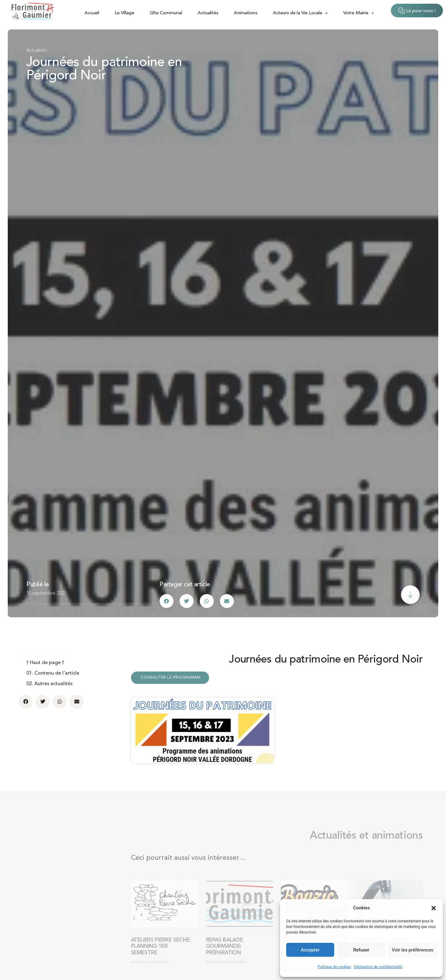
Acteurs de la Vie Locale (300, 13)
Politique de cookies (334, 967)
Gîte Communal (166, 13)
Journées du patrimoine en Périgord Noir (104, 69)
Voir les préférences (413, 950)
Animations (246, 13)
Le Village (124, 13)
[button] (434, 908)
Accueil (92, 13)
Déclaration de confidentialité (378, 967)
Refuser (361, 950)
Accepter (310, 950)
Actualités (208, 13)
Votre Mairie (359, 13)
